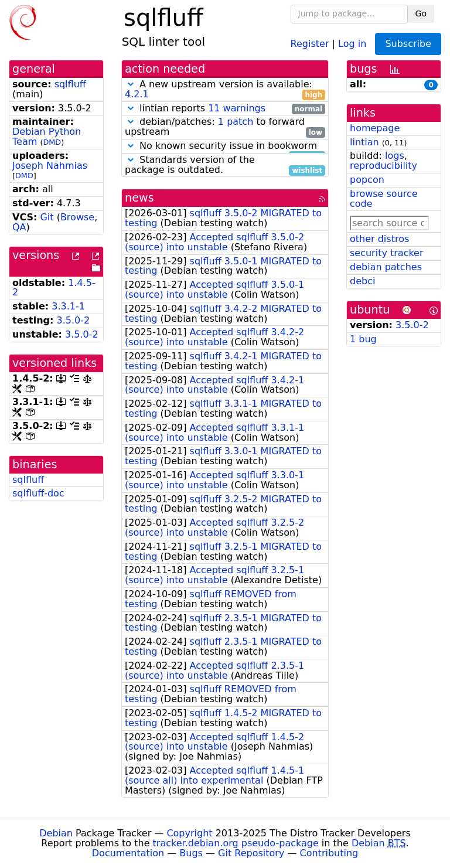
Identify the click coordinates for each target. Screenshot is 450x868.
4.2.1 (137, 94)
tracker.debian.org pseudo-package (236, 843)
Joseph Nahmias (50, 166)
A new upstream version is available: (225, 90)
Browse (77, 217)
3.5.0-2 (74, 320)
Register (310, 43)
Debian (56, 833)
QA (19, 227)
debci (362, 281)
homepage (375, 128)
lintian (364, 142)
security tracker (387, 253)
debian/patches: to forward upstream (225, 127)
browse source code (384, 199)
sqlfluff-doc (38, 493)
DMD (52, 142)
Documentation (128, 853)
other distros (379, 239)
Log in (352, 43)
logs (395, 156)
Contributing (329, 853)
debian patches (386, 267)
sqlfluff (70, 84)
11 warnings (237, 108)
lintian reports (225, 109)
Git (47, 217)
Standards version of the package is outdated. (225, 165)
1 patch (236, 122)
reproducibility (383, 166)
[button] (131, 84)
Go (421, 13)
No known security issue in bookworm (225, 146)
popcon (367, 180)
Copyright (189, 833)
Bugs (191, 853)
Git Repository (251, 853)
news (139, 198)
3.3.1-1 (68, 306)
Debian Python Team (47, 137)
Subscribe (408, 44)
